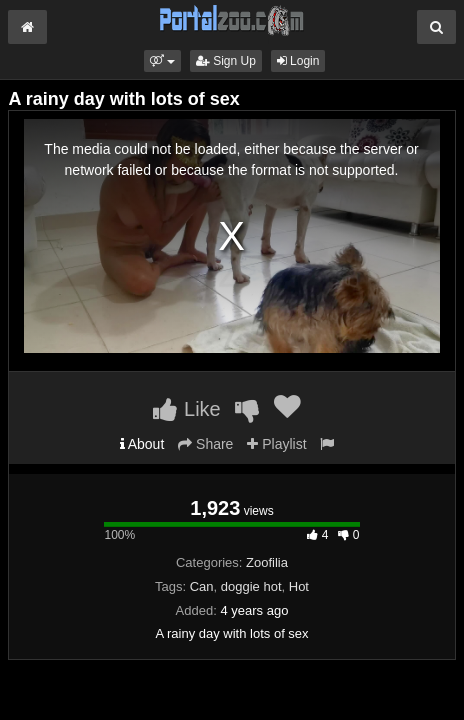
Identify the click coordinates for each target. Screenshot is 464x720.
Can (202, 586)
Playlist (276, 444)
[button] (162, 61)
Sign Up (226, 61)
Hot (299, 586)
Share (205, 444)
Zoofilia (267, 562)
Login (298, 61)
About (142, 444)
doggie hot (251, 586)
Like (186, 409)
